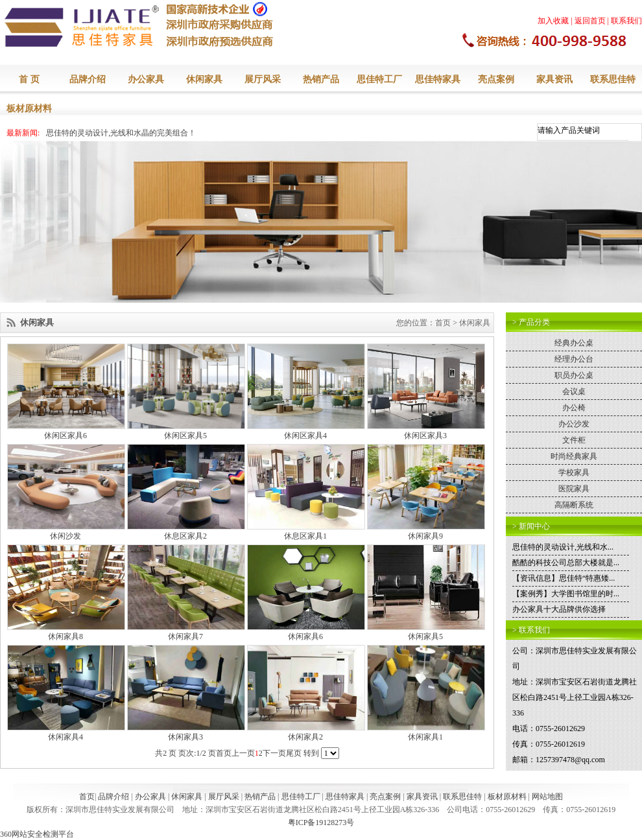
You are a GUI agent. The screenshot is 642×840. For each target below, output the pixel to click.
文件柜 (574, 440)
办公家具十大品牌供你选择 (559, 609)
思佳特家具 (438, 79)
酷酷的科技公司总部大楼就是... (566, 563)
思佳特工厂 (379, 79)
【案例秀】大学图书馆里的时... (566, 594)
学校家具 (574, 472)
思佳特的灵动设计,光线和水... (563, 547)
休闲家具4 (65, 737)
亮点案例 (496, 79)
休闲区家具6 (65, 436)
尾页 (294, 753)
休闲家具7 (185, 636)
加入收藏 (553, 21)
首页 (443, 323)
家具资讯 (554, 79)
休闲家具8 (65, 636)
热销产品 (321, 79)
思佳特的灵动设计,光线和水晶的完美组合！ (121, 133)
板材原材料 (29, 109)
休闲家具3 (185, 737)
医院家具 (574, 489)
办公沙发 (574, 424)
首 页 (29, 79)
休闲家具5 (425, 636)
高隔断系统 (574, 505)
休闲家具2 (305, 737)
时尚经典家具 (574, 456)
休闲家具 (204, 79)
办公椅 (574, 408)
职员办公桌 (574, 375)
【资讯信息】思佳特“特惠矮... (564, 578)
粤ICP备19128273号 (321, 822)
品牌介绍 (88, 79)
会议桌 (574, 391)
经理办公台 (574, 359)
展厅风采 (263, 79)
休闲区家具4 (305, 436)
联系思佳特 (613, 79)
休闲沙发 (65, 536)
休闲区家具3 (425, 436)
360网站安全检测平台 (37, 834)
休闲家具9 (425, 536)
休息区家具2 (185, 536)
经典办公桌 (574, 343)
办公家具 (146, 79)
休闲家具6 (305, 636)
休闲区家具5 (185, 436)
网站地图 (547, 797)
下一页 (274, 753)
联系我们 (626, 21)
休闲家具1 (425, 737)
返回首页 (590, 21)
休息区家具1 (305, 536)
